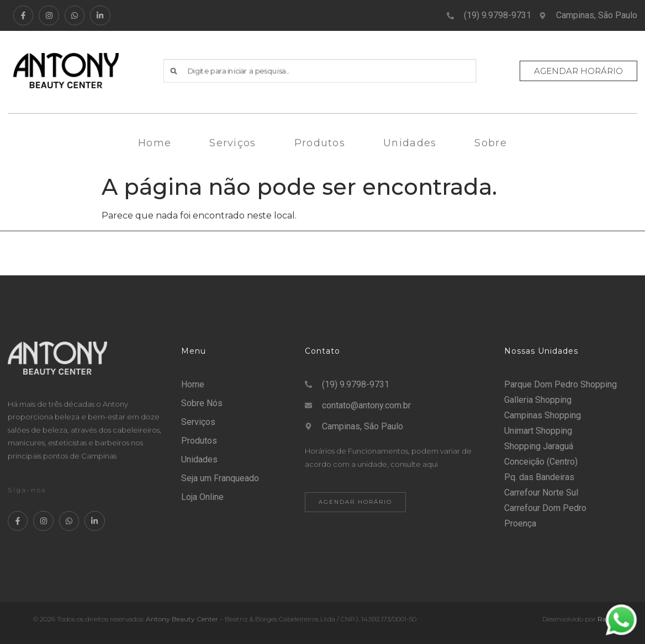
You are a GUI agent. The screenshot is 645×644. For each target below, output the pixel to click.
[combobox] (320, 71)
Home (155, 143)
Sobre (491, 143)
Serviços (232, 143)
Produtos (320, 143)
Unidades (410, 143)
